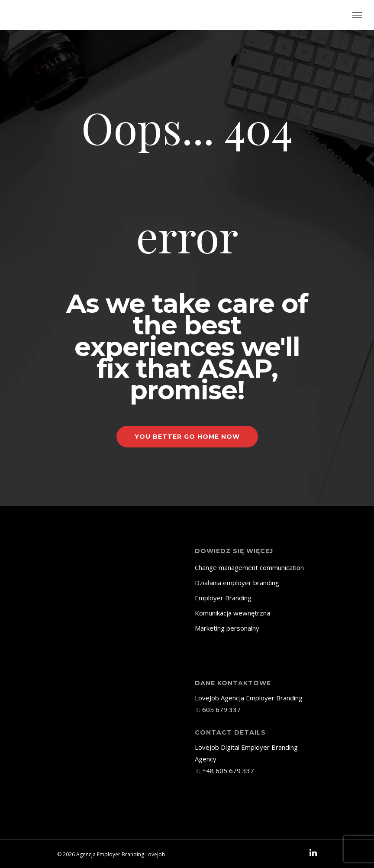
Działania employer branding (237, 583)
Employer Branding (223, 598)
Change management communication (249, 567)
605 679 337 (221, 709)
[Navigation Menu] (357, 15)
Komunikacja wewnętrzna (232, 613)
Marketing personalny (227, 628)
